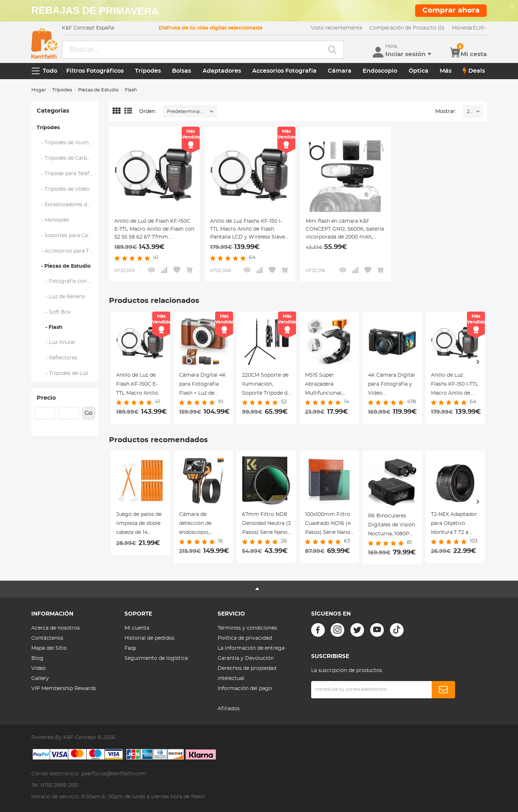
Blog (37, 658)
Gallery (40, 679)
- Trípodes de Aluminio (68, 143)
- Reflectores (57, 358)
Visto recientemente (337, 28)
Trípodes (148, 71)
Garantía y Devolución (246, 658)
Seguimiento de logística (156, 658)
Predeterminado (186, 112)
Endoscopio (380, 71)
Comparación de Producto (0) (407, 28)
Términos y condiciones (247, 628)
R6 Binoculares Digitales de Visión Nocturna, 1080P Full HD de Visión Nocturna (392, 526)
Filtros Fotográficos (95, 71)
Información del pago (245, 689)
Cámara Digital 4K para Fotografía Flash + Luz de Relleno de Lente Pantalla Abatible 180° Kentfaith (203, 385)
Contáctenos (47, 638)
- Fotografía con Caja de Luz (68, 281)
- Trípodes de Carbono (67, 158)
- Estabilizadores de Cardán (68, 205)
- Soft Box (54, 312)
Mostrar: (446, 112)
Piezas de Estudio (98, 90)
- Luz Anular (56, 343)
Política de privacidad (245, 638)
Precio (46, 398)
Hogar (39, 90)
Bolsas (181, 71)
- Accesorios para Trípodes (68, 251)
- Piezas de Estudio (64, 266)
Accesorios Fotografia (284, 71)
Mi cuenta (137, 628)
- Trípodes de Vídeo (63, 189)
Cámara (340, 71)
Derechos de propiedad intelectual (247, 673)
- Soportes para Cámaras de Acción (68, 236)
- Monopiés (53, 220)
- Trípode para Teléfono (68, 174)
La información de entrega (251, 648)
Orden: (148, 112)
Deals (474, 71)
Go (88, 413)
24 (470, 112)
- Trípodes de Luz (63, 373)
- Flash (50, 327)
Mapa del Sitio (49, 648)
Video (38, 668)
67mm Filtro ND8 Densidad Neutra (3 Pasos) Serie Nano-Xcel (266, 525)
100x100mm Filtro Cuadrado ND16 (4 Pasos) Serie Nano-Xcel (329, 525)
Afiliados (229, 709)
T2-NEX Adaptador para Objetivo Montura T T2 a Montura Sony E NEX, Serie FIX (454, 525)
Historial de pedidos (149, 638)
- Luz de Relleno (61, 297)
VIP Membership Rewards (64, 689)
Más (446, 71)
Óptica (419, 71)
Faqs (130, 648)
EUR (469, 28)
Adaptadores (222, 71)
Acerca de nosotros (56, 628)
